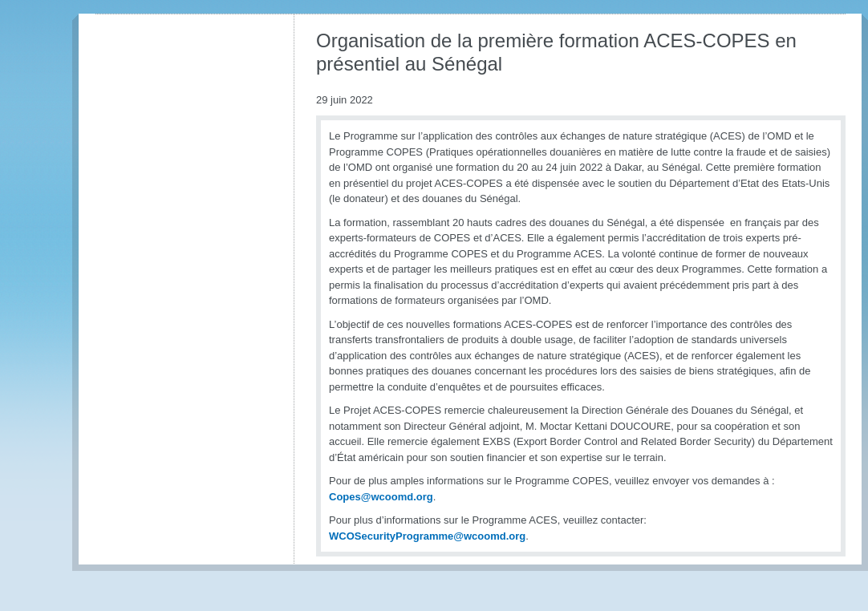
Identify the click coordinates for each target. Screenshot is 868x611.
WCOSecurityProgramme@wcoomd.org (427, 536)
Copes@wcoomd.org (381, 497)
